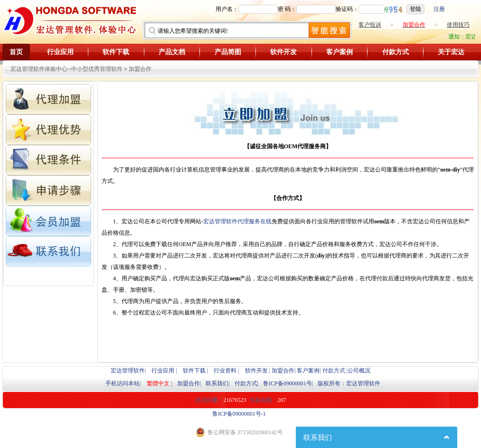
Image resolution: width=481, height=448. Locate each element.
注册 (439, 9)
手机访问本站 (123, 383)
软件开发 (283, 52)
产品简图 (228, 52)
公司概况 (359, 371)
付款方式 (396, 52)
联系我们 (217, 383)
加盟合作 (140, 69)
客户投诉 (370, 25)
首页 (16, 52)
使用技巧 (458, 25)
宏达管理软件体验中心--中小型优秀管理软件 (66, 69)
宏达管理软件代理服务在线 (237, 221)
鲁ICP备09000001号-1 (239, 414)
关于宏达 (451, 52)
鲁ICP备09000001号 (288, 383)
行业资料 (225, 371)
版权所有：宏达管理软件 (349, 383)
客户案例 (340, 52)
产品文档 (172, 52)
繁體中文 (158, 383)
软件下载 (116, 52)
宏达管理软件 (128, 371)
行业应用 (60, 52)
